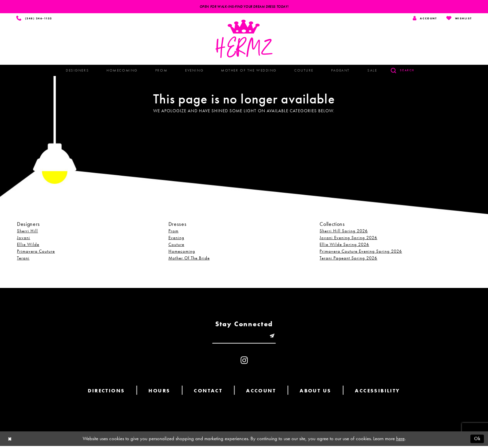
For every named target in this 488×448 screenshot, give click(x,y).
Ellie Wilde (28, 245)
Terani (23, 259)
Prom (174, 231)
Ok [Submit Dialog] (477, 441)
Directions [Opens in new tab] (106, 393)
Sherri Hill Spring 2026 (344, 231)
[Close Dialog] (10, 441)
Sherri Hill (27, 231)
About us (315, 393)
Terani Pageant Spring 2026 (348, 259)
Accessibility (377, 393)
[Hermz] (244, 40)
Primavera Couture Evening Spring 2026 (361, 252)
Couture (176, 245)
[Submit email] (274, 337)
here (400, 441)
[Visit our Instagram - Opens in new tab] (244, 362)
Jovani (24, 238)
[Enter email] (244, 337)
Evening (176, 238)
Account (261, 393)
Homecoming (182, 252)
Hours (159, 393)
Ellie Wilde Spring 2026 (344, 245)
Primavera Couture (36, 252)
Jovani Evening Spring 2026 (348, 238)
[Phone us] (35, 19)
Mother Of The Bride (189, 259)
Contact (208, 393)
